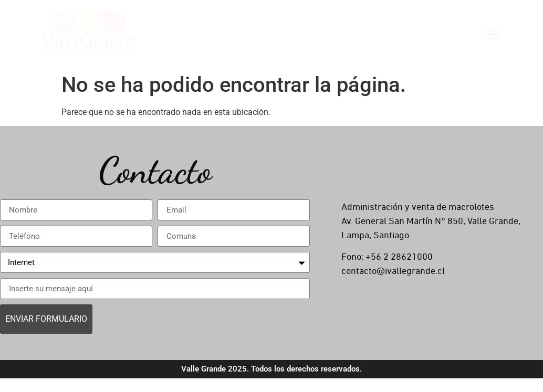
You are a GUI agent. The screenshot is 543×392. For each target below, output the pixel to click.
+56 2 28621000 (399, 257)
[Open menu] (493, 34)
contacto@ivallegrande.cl (393, 271)
